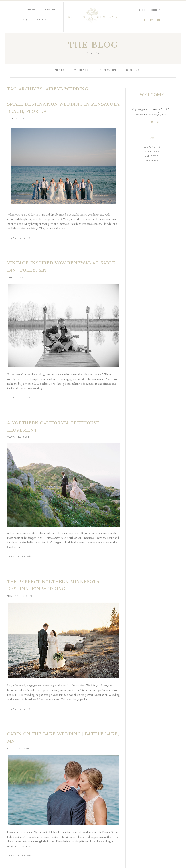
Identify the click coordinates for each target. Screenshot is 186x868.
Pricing (49, 9)
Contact (158, 10)
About (32, 9)
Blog (142, 10)
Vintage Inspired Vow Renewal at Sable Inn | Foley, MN (61, 267)
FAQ (24, 20)
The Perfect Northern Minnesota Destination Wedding (53, 585)
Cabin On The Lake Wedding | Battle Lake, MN (63, 738)
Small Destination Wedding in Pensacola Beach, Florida (63, 108)
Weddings (81, 70)
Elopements (55, 70)
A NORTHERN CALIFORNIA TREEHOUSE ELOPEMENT (53, 426)
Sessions (133, 70)
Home (17, 9)
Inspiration (107, 70)
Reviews (40, 20)
